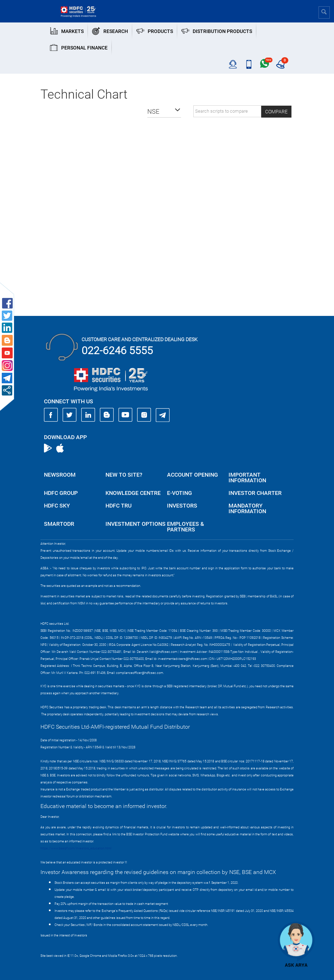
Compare (276, 112)
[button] (164, 112)
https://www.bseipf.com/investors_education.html (76, 848)
